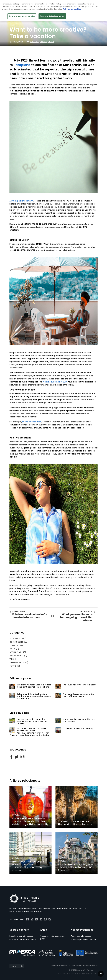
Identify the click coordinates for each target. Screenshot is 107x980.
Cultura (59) (16, 645)
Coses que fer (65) (19, 642)
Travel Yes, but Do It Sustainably (78, 728)
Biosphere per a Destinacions (23, 940)
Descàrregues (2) (18, 656)
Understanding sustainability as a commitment (79, 720)
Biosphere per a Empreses (21, 936)
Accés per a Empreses (81, 936)
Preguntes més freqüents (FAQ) (52, 937)
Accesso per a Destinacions (84, 940)
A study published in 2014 (55, 382)
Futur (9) (14, 649)
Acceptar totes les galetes (52, 16)
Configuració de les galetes (22, 16)
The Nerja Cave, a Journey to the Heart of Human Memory (78, 695)
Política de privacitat (59, 965)
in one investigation (32, 422)
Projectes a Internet (91, 973)
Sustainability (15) (19, 662)
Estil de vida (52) (18, 639)
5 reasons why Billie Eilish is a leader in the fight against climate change (34, 686)
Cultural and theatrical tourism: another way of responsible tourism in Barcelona (34, 696)
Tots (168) (15, 666)
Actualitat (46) (18, 652)
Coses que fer (47, 42)
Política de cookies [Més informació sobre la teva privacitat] (72, 9)
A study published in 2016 (21, 201)
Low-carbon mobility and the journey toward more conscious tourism (32, 721)
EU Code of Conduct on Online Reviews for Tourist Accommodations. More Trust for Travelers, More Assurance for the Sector (29, 732)
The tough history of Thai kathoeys (80, 685)
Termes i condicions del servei (85, 965)
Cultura (34, 42)
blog (12, 25)
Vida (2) (13, 659)
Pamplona (22, 65)
